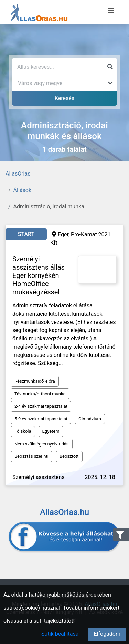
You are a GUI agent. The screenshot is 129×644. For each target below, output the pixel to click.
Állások (22, 190)
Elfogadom (107, 634)
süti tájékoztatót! (54, 621)
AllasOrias (18, 174)
